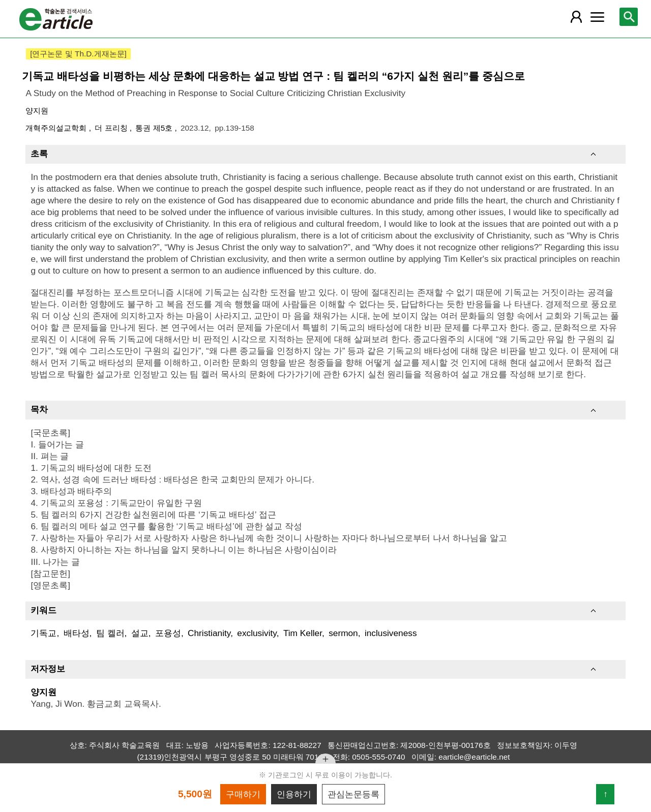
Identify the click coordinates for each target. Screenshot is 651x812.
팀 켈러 (110, 633)
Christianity (209, 633)
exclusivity (257, 633)
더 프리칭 (112, 128)
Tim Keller (303, 633)
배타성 (77, 633)
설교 (140, 633)
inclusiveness (391, 633)
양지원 (37, 111)
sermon (343, 633)
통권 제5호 (155, 128)
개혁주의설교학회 (57, 128)
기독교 (43, 633)
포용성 (168, 633)
